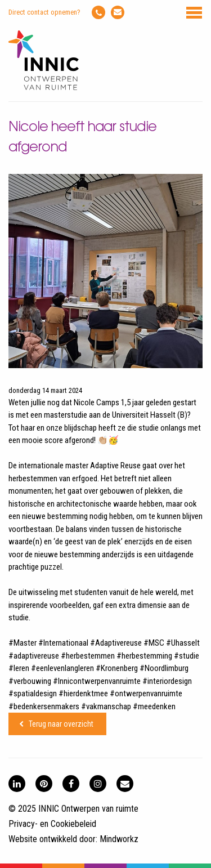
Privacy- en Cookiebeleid (52, 824)
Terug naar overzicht (61, 724)
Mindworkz (119, 839)
